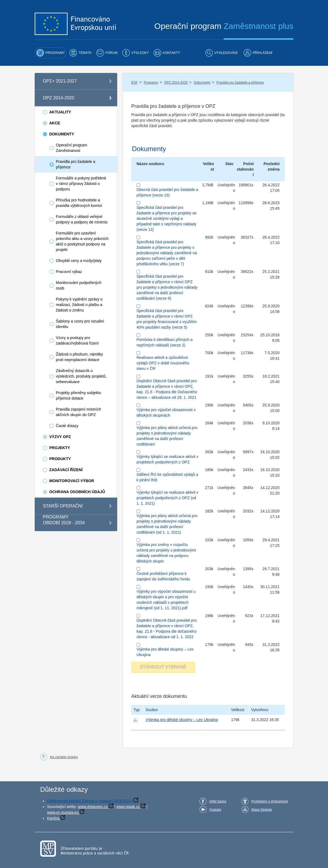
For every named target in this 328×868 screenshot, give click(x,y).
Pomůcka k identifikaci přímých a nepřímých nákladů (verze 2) (165, 342)
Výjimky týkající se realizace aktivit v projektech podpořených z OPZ (167, 459)
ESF (134, 83)
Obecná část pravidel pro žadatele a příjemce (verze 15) (167, 192)
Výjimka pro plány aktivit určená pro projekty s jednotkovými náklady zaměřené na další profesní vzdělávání (167, 436)
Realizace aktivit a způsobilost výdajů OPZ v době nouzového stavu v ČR (163, 363)
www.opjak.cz (128, 807)
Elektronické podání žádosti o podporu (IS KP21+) (90, 801)
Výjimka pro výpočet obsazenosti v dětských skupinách (166, 413)
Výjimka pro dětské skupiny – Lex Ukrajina (165, 652)
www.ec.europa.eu (63, 812)
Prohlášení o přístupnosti (270, 801)
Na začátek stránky (64, 757)
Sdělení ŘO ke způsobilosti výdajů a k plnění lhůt (167, 477)
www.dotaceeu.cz (93, 807)
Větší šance (218, 801)
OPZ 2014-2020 (176, 83)
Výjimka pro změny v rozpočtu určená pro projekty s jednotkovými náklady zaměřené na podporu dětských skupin (166, 553)
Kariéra (53, 818)
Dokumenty (202, 83)
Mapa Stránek (262, 810)
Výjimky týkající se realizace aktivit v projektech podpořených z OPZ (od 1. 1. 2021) (167, 498)
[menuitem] (50, 53)
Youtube (215, 810)
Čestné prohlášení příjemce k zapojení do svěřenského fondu (163, 576)
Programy (151, 83)
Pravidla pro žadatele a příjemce (240, 83)
